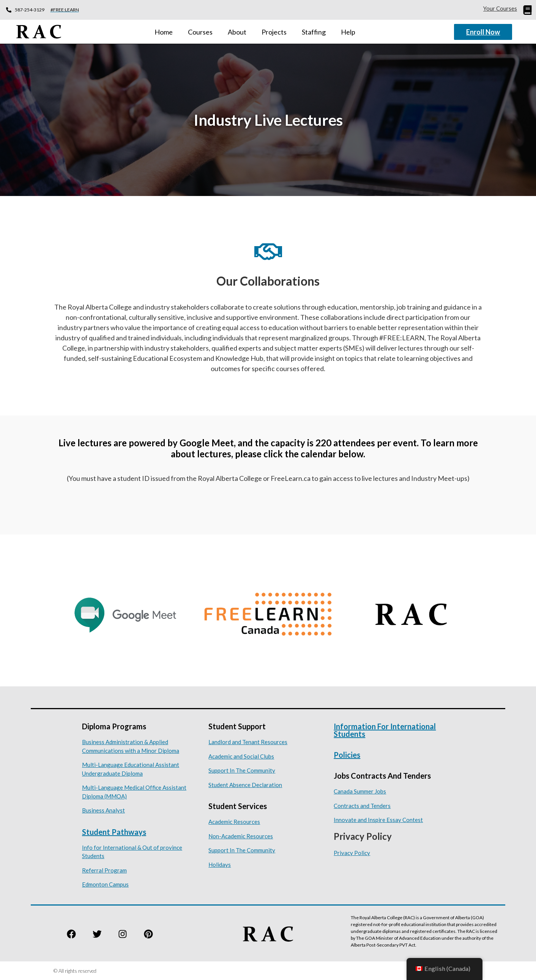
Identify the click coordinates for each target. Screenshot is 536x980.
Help (348, 32)
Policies (347, 754)
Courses (200, 32)
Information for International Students (385, 730)
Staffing (314, 32)
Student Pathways (114, 831)
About (237, 32)
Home (164, 32)
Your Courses (500, 8)
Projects (274, 32)
